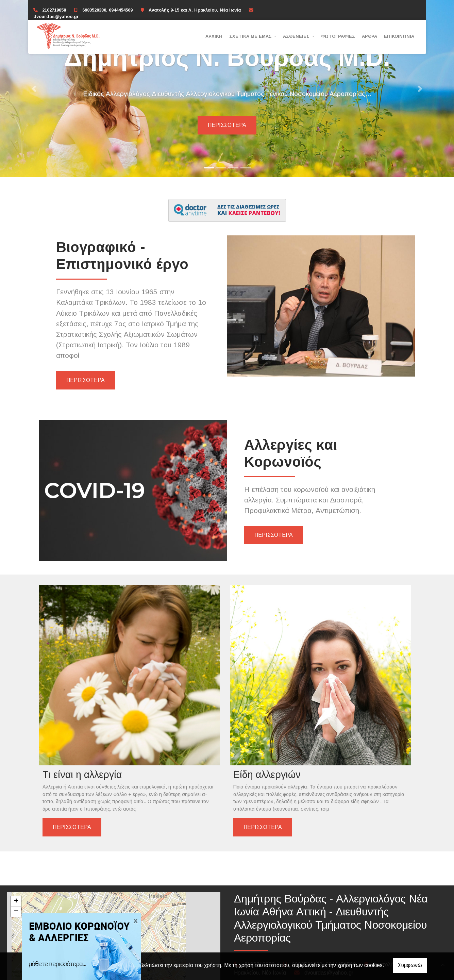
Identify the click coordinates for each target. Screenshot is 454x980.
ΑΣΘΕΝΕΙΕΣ (297, 36)
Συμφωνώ (410, 965)
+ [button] (16, 873)
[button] (34, 89)
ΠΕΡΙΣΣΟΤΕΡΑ (86, 380)
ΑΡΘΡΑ (369, 36)
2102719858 (54, 10)
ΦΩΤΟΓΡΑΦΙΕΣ (338, 36)
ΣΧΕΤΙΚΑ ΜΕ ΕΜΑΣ (251, 36)
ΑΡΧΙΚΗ (214, 36)
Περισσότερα (227, 125)
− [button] (16, 883)
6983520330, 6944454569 (107, 10)
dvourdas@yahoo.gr (56, 16)
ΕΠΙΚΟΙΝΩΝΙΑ (399, 36)
